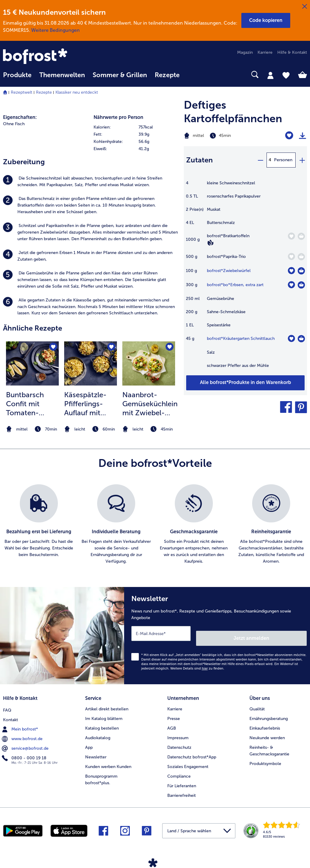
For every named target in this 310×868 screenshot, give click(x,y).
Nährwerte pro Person (118, 117)
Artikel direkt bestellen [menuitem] (107, 702)
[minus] (260, 160)
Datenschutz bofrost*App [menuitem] (192, 750)
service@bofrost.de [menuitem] (26, 740)
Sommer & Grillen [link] (120, 75)
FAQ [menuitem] (7, 702)
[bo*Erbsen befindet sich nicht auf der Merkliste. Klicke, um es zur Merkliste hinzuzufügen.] (291, 285)
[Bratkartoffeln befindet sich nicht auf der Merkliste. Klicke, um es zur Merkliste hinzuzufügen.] (291, 236)
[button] (266, 20)
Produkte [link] (17, 75)
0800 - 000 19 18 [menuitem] (25, 750)
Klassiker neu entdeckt (77, 92)
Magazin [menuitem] (245, 52)
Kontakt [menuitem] (10, 711)
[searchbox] (191, 75)
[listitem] (90, 182)
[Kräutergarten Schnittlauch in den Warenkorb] (301, 339)
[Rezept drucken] (303, 136)
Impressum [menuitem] (178, 731)
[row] (136, 127)
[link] (49, 57)
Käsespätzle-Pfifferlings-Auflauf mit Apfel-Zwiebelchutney (91, 404)
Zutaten (200, 160)
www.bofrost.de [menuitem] (23, 730)
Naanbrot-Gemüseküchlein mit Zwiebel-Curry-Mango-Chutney (150, 404)
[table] (245, 277)
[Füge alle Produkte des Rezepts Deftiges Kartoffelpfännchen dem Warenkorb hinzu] (245, 383)
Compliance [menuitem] (179, 769)
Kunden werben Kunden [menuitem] (108, 759)
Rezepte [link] (167, 75)
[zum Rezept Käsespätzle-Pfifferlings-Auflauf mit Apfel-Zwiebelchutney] (91, 363)
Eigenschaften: (20, 117)
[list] (155, 525)
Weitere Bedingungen (55, 30)
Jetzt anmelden (281, 633)
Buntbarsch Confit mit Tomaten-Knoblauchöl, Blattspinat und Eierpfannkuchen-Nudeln (34, 404)
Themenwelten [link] (62, 75)
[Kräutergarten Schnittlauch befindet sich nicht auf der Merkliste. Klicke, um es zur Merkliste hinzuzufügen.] (291, 339)
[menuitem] (17, 78)
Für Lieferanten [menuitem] (182, 779)
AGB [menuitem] (172, 721)
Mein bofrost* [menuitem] (21, 721)
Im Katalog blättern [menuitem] (104, 711)
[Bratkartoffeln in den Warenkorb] (301, 236)
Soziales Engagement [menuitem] (188, 759)
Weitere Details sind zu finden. (197, 664)
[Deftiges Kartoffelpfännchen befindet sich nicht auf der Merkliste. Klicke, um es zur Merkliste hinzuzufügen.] (289, 136)
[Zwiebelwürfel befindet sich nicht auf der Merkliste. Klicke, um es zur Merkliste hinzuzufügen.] (291, 271)
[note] (32, 429)
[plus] (302, 160)
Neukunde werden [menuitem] (267, 731)
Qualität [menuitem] (257, 702)
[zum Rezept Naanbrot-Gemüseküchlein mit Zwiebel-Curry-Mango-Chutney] (149, 363)
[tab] (270, 75)
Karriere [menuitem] (265, 52)
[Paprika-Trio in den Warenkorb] (301, 257)
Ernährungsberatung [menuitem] (269, 711)
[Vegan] (210, 243)
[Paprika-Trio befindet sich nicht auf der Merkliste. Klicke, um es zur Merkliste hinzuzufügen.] (291, 257)
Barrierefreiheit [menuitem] (182, 788)
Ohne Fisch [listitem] (14, 124)
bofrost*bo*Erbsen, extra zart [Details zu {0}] (235, 285)
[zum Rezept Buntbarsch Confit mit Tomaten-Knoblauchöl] (32, 363)
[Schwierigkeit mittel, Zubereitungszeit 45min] (224, 136)
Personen (283, 160)
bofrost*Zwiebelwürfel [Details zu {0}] (229, 271)
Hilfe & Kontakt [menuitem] (292, 52)
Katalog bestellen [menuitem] (102, 721)
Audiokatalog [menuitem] (98, 731)
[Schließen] (305, 7)
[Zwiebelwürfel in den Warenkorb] (301, 271)
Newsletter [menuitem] (96, 750)
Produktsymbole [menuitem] (265, 756)
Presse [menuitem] (174, 711)
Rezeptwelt (22, 92)
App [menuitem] (89, 740)
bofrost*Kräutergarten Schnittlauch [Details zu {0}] (241, 339)
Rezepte (44, 92)
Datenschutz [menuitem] (179, 740)
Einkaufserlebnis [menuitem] (265, 721)
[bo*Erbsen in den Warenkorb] (301, 285)
